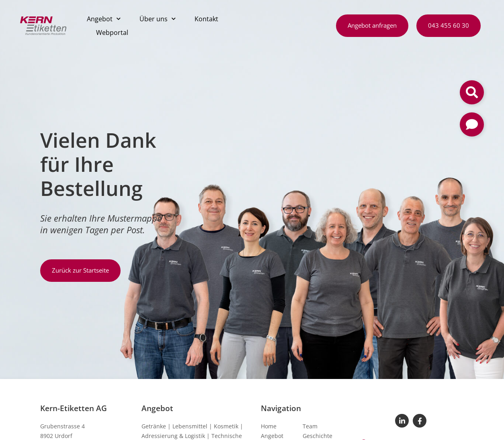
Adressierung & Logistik (173, 436)
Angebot (104, 19)
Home (269, 426)
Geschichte (318, 436)
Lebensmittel (190, 426)
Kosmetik (226, 426)
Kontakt (206, 19)
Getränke (154, 426)
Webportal (112, 33)
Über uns (158, 19)
